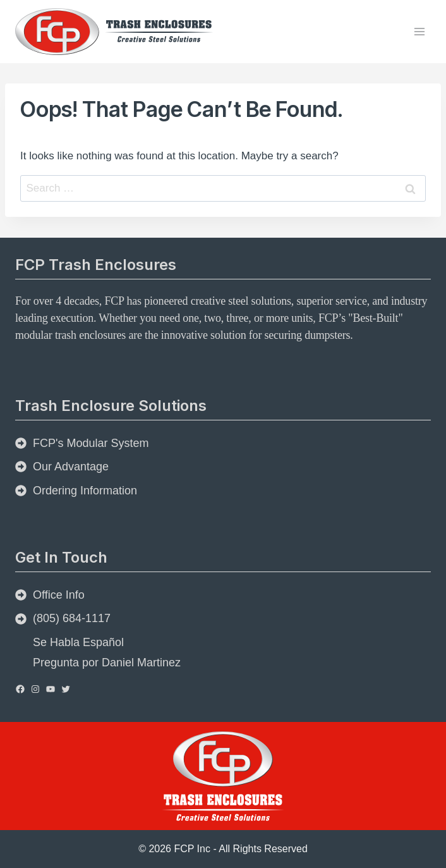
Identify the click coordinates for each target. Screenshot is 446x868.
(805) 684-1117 (72, 618)
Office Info (59, 595)
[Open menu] (419, 31)
